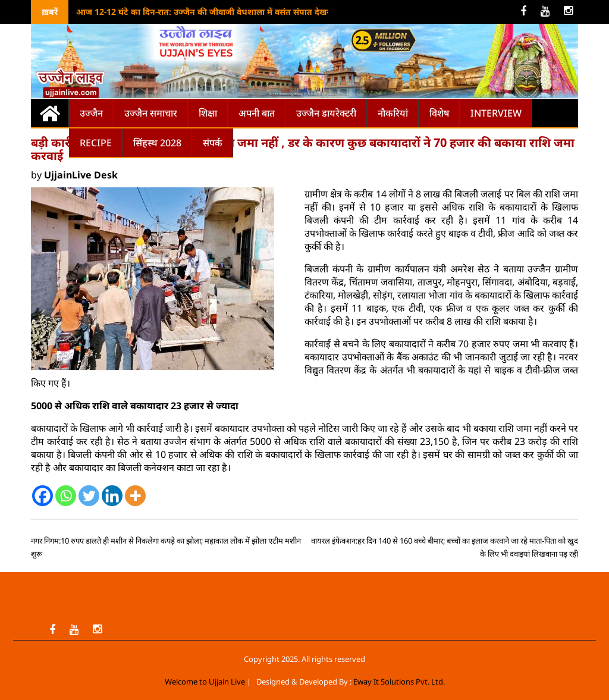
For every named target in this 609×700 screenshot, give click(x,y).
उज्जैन (91, 113)
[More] (135, 496)
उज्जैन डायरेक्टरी (326, 113)
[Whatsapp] (66, 496)
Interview (496, 113)
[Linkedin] (112, 496)
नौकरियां (393, 113)
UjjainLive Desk (81, 175)
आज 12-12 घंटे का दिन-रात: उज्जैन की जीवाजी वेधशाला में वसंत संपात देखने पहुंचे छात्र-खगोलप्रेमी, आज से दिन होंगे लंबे (276, 12)
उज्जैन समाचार (151, 113)
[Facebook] (43, 496)
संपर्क (213, 143)
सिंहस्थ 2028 (157, 143)
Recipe (96, 143)
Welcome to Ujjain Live (205, 682)
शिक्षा (208, 113)
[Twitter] (89, 496)
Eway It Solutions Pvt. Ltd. (399, 682)
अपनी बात (257, 113)
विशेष (439, 113)
